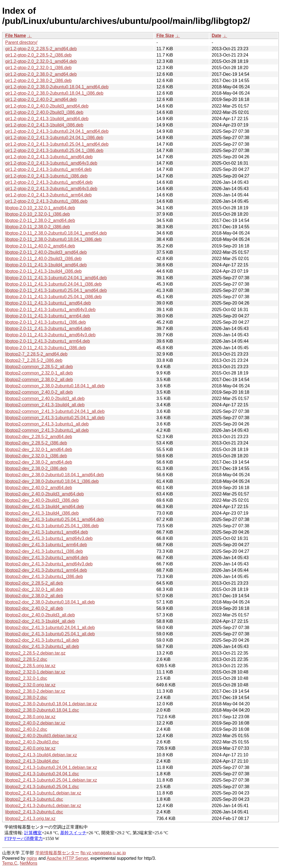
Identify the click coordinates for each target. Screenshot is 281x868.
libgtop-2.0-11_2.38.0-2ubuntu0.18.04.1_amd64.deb (56, 233)
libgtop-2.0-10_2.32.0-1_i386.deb (38, 214)
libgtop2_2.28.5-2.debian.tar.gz (35, 653)
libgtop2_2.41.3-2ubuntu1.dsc (34, 812)
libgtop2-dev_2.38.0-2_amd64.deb (39, 462)
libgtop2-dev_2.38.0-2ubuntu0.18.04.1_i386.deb (52, 481)
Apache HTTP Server (67, 858)
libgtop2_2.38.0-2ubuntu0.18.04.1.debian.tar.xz (51, 704)
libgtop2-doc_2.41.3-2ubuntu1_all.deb (42, 646)
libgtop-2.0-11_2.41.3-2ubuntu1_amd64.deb (48, 329)
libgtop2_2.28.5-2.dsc (26, 659)
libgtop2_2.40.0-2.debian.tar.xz (35, 723)
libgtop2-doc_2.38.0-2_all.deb (34, 596)
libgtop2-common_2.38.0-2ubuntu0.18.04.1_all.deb (55, 386)
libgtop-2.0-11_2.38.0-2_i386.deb (38, 227)
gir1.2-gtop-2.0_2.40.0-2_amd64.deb (41, 99)
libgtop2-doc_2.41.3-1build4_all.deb (40, 621)
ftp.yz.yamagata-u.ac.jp (103, 853)
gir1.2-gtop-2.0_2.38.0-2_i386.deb (38, 81)
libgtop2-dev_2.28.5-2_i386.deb (36, 443)
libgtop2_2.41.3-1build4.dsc (32, 761)
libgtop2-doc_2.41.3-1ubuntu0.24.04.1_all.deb (50, 628)
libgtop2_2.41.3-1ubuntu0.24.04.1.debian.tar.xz (51, 767)
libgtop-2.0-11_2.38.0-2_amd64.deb (40, 220)
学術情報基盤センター (57, 853)
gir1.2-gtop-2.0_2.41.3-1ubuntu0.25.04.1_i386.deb (54, 150)
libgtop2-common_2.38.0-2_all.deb (39, 380)
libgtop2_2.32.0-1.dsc (26, 678)
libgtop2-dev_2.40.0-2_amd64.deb (39, 488)
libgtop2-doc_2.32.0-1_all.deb (34, 589)
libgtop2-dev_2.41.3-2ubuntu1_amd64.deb (47, 558)
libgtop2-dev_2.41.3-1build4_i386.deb (42, 513)
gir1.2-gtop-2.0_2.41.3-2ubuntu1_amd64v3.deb (51, 189)
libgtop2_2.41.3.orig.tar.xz (30, 818)
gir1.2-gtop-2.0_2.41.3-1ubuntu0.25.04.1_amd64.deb (57, 144)
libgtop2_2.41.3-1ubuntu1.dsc (34, 799)
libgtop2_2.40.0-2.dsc (26, 729)
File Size (165, 36)
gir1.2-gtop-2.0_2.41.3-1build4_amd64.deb (47, 119)
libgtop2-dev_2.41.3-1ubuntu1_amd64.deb (47, 532)
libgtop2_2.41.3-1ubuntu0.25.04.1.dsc (42, 787)
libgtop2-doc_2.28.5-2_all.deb (34, 583)
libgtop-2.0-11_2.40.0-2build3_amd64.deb (46, 252)
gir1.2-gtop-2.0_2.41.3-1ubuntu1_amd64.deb (49, 157)
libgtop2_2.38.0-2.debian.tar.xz (35, 691)
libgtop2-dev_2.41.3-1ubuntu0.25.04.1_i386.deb (52, 526)
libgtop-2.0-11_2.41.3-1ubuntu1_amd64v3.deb (50, 310)
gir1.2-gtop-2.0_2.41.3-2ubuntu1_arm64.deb (48, 195)
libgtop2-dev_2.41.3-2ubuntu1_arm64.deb (46, 570)
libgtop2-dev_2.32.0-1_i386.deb (36, 456)
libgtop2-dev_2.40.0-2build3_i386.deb (42, 500)
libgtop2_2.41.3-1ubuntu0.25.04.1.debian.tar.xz (51, 780)
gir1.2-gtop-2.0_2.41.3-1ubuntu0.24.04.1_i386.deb (54, 138)
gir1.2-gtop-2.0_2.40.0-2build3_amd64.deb (47, 106)
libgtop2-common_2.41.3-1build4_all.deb (45, 405)
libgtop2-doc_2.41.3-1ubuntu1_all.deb (42, 640)
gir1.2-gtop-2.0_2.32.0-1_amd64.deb (41, 61)
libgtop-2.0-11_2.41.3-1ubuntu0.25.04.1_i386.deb (53, 297)
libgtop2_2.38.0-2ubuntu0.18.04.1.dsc (42, 710)
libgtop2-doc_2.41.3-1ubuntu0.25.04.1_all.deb (50, 634)
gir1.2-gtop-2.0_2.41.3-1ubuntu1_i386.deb (46, 176)
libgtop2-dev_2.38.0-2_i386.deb (36, 468)
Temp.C (10, 863)
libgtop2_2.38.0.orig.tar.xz (30, 717)
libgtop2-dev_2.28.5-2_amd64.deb (39, 437)
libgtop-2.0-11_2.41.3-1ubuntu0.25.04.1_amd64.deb (56, 290)
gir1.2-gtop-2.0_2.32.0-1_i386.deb (38, 68)
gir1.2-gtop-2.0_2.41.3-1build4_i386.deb (44, 125)
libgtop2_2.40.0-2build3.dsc (32, 742)
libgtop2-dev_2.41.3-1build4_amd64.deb (44, 507)
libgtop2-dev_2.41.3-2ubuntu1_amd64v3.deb (49, 564)
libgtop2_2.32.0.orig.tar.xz (30, 685)
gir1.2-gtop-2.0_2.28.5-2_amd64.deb (41, 49)
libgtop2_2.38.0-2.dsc (26, 697)
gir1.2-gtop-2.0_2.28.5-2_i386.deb (38, 55)
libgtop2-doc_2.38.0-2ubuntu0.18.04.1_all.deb (50, 602)
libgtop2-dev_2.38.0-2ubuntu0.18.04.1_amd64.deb (54, 475)
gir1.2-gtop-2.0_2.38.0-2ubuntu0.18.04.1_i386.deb (54, 93)
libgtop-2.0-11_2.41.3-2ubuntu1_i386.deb (46, 348)
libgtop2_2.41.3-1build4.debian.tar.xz (41, 755)
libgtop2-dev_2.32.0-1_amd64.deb (39, 449)
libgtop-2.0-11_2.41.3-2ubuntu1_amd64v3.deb (50, 335)
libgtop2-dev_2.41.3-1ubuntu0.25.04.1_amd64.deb (54, 519)
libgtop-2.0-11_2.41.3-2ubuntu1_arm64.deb (48, 341)
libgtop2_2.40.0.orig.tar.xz (30, 748)
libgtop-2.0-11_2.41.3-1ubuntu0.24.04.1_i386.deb (53, 284)
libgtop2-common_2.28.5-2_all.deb (39, 367)
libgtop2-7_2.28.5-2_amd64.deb (36, 354)
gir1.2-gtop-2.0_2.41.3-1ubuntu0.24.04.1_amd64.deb (57, 131)
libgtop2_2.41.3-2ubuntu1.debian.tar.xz (43, 806)
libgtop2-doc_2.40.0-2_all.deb (34, 608)
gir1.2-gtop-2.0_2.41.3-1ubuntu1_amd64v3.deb (51, 163)
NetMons (29, 863)
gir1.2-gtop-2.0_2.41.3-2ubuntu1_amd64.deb (49, 182)
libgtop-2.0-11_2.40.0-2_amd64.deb (40, 246)
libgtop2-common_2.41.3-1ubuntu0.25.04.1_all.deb (55, 418)
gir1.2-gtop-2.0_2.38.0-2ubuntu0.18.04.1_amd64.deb (57, 87)
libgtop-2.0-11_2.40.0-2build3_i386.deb (43, 259)
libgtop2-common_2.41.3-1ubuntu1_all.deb (47, 424)
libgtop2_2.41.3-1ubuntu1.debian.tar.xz (43, 793)
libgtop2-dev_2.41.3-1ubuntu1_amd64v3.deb (49, 538)
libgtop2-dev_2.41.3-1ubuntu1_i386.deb (44, 551)
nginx (32, 858)
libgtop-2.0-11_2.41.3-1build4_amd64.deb (46, 265)
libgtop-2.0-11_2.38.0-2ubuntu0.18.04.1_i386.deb (53, 239)
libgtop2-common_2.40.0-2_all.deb (39, 392)
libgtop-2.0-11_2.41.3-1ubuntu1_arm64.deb (48, 316)
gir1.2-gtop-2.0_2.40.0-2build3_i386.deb (44, 112)
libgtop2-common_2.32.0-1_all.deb (39, 373)
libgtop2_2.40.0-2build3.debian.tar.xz (41, 736)
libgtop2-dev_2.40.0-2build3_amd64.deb (44, 494)
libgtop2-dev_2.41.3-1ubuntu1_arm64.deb (46, 545)
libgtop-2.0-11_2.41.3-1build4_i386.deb (43, 271)
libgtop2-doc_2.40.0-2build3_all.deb (40, 615)
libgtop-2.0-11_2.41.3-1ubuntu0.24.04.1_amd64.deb (56, 278)
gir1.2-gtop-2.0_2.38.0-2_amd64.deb (41, 74)
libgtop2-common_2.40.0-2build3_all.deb (45, 398)
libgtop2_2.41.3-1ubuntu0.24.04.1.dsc (42, 774)
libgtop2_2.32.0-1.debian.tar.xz (35, 672)
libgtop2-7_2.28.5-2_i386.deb (34, 360)
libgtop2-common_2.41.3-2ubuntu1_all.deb (47, 430)
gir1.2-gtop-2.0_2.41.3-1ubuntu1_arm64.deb (48, 169)
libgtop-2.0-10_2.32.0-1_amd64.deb (40, 208)
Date (216, 36)
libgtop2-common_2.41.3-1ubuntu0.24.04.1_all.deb (55, 411)
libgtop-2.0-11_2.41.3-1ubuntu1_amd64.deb (48, 303)
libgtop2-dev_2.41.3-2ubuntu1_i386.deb (44, 577)
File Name (16, 36)
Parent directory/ (21, 42)
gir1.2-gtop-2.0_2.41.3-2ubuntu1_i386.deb (46, 201)
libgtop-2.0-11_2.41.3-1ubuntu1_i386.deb (46, 322)
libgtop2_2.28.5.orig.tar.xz (30, 666)
